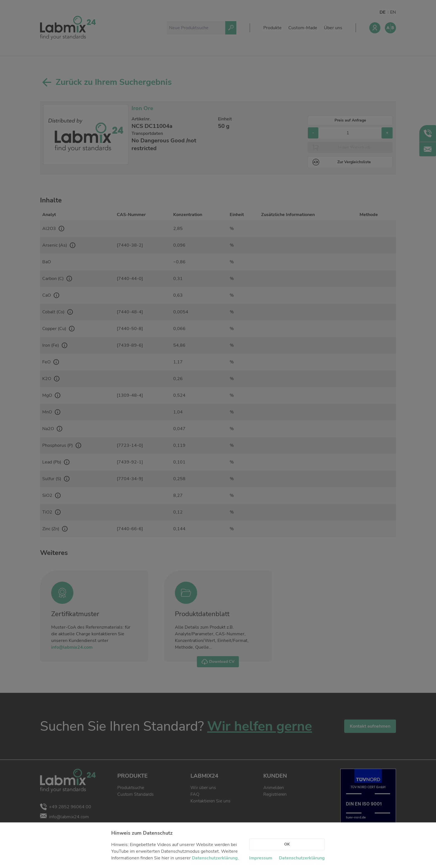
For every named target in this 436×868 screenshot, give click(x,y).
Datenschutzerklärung (215, 858)
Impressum (261, 858)
